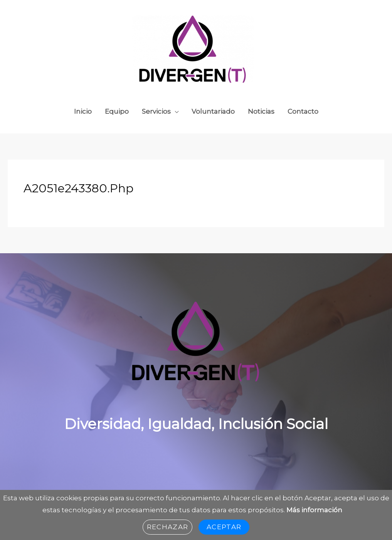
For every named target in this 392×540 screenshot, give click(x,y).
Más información (314, 510)
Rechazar (167, 527)
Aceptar (224, 527)
